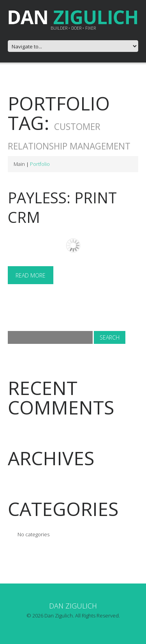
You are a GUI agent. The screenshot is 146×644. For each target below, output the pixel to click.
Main (19, 164)
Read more (31, 275)
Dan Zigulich (73, 606)
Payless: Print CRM (62, 207)
